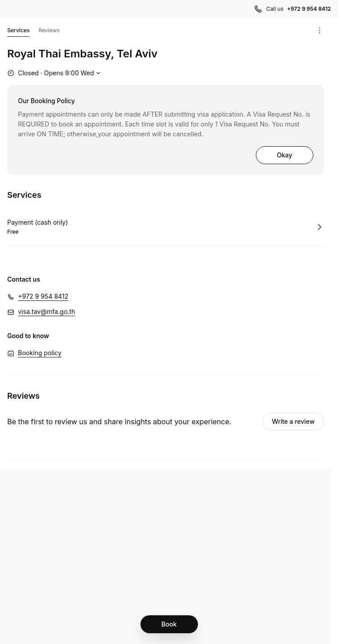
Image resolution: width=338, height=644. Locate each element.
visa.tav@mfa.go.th (46, 311)
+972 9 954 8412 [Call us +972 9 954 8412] (309, 9)
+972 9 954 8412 (43, 296)
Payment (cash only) (37, 222)
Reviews (49, 30)
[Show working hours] (55, 73)
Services (18, 32)
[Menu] (320, 30)
